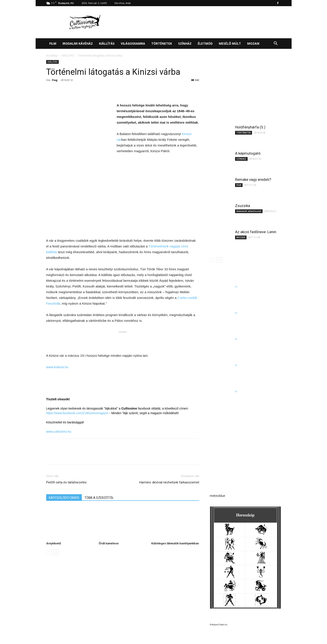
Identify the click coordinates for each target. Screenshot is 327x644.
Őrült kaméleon (109, 543)
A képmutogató (248, 153)
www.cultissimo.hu (59, 432)
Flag (55, 80)
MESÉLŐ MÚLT (230, 43)
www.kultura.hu (57, 367)
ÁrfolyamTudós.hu (219, 625)
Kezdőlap (52, 56)
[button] (276, 44)
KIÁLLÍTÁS (107, 43)
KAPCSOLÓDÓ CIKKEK (64, 498)
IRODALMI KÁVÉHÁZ (78, 43)
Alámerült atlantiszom (249, 211)
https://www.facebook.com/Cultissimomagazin (77, 413)
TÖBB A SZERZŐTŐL (99, 498)
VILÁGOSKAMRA (133, 43)
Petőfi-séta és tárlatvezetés (66, 482)
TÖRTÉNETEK (162, 43)
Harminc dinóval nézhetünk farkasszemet (169, 482)
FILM (53, 43)
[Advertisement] (201, 22)
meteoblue (217, 496)
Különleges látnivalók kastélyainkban (175, 543)
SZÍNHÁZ (185, 43)
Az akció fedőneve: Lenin (256, 232)
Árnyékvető (54, 543)
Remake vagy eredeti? (253, 179)
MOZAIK (253, 43)
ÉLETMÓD (205, 43)
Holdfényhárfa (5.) (250, 127)
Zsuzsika (243, 206)
